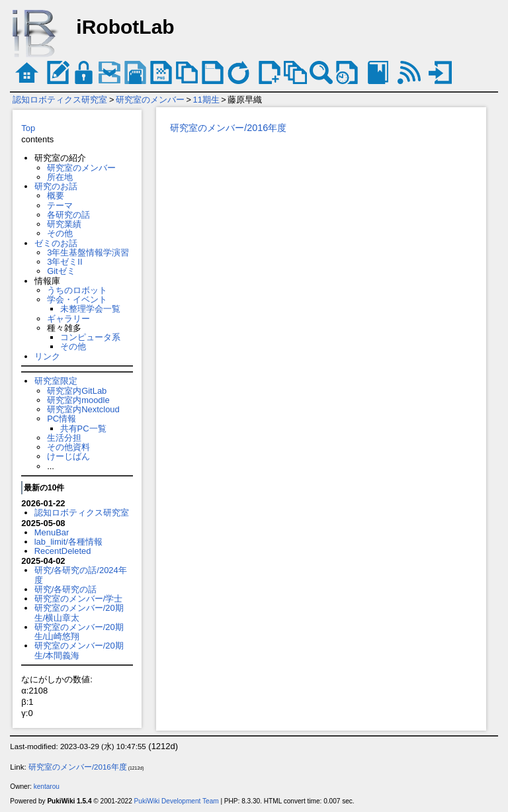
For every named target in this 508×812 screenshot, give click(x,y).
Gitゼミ (61, 271)
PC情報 (62, 419)
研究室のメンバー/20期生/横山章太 (79, 612)
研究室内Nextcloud (83, 409)
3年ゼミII (64, 262)
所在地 (60, 177)
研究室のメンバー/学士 (79, 599)
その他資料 (68, 447)
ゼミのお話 (56, 243)
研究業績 (64, 224)
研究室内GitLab (77, 391)
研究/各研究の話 (66, 589)
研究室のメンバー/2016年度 (228, 128)
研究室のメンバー (150, 100)
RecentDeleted (63, 551)
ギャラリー (68, 319)
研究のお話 (56, 186)
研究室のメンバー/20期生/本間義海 (79, 650)
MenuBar (52, 532)
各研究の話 (68, 215)
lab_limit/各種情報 (68, 542)
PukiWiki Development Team (177, 801)
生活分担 (64, 438)
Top (28, 128)
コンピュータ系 (90, 337)
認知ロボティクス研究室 (60, 100)
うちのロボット (77, 290)
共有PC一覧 (83, 429)
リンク (47, 356)
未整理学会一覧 (90, 309)
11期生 (206, 100)
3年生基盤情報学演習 (88, 252)
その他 (60, 233)
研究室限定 (56, 381)
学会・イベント (77, 299)
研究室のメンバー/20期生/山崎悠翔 (79, 632)
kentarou (47, 787)
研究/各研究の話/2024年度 (81, 575)
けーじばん (68, 456)
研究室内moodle (78, 400)
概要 (56, 196)
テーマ (60, 205)
